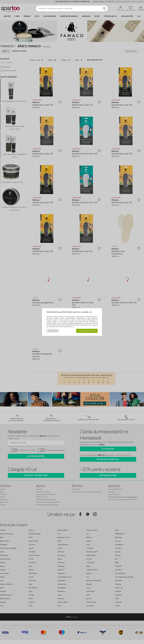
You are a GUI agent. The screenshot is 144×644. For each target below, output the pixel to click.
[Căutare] (104, 9)
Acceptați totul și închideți (87, 331)
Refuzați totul (53, 331)
